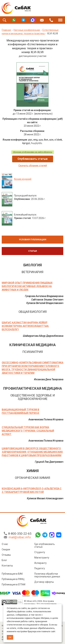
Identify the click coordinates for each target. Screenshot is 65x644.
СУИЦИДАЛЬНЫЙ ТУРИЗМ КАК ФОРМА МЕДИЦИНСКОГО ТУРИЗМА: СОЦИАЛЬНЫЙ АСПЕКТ (28, 431)
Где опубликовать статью (45, 546)
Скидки (6, 550)
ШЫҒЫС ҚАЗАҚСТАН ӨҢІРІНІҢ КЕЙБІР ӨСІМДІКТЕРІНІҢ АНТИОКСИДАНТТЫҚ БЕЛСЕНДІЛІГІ (25, 326)
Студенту (40, 553)
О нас (5, 545)
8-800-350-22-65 (20, 534)
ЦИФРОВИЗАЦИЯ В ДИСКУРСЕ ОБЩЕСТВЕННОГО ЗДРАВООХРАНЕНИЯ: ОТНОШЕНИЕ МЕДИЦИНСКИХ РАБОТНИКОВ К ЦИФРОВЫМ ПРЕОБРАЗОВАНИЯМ (32, 452)
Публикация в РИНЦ (13, 580)
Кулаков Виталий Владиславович (45, 303)
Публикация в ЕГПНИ (14, 585)
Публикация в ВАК (12, 574)
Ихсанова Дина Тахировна (49, 379)
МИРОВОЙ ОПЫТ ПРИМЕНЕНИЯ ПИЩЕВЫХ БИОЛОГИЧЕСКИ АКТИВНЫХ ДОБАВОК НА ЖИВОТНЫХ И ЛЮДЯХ (27, 286)
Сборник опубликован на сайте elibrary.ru (33, 152)
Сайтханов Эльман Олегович (47, 300)
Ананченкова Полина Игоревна (46, 420)
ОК (10, 637)
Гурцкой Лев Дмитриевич (49, 462)
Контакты (7, 566)
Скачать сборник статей (33, 166)
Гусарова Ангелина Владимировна (44, 296)
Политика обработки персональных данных (47, 576)
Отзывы (6, 555)
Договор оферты (44, 582)
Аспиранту (40, 563)
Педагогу (40, 569)
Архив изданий (23, 179)
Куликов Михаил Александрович (45, 498)
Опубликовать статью (33, 159)
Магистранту (42, 558)
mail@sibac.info (20, 538)
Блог (4, 561)
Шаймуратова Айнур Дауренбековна (43, 336)
